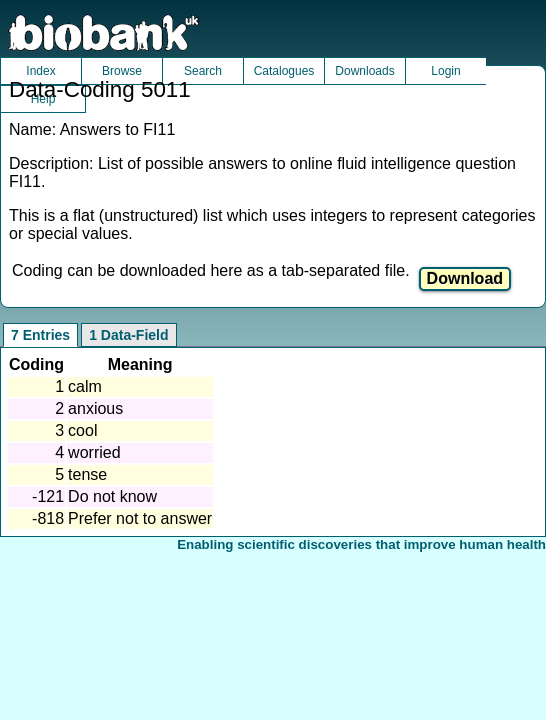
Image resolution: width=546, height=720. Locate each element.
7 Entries (40, 335)
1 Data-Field (128, 335)
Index (40, 71)
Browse (122, 71)
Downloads (364, 71)
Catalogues (284, 71)
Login (445, 71)
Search (203, 71)
